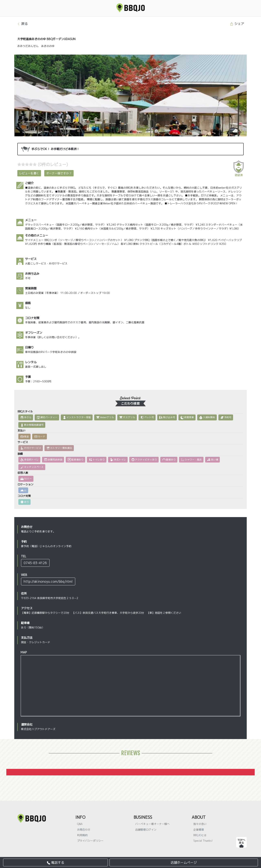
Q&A (80, 824)
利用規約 (82, 835)
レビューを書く (29, 173)
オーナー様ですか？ (59, 173)
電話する (56, 862)
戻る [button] (22, 24)
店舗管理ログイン (146, 830)
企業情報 (199, 830)
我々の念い (200, 824)
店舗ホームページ (184, 862)
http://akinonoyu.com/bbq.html (48, 581)
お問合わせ (84, 830)
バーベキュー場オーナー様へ (152, 824)
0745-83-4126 (35, 563)
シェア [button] (237, 24)
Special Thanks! (203, 841)
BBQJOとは (200, 835)
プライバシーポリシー (90, 841)
